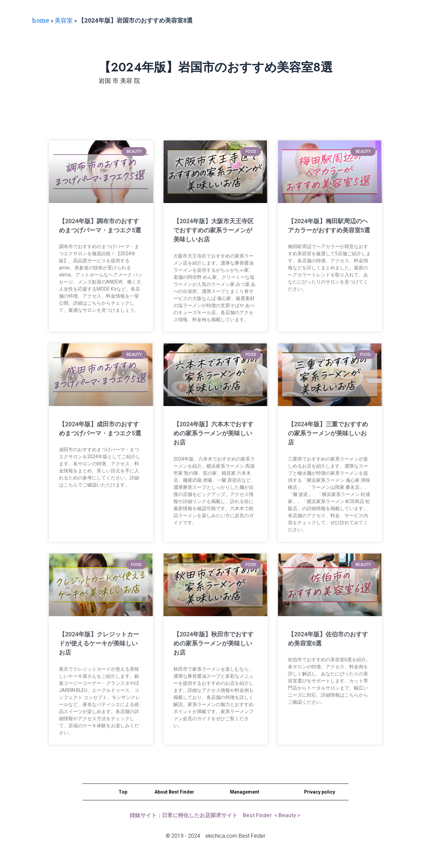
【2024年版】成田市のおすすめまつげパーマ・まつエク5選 (99, 433)
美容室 (64, 20)
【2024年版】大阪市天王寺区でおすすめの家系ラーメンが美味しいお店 (213, 230)
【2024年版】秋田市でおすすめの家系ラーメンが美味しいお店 (214, 643)
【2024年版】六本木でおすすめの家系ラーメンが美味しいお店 (214, 433)
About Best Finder (174, 792)
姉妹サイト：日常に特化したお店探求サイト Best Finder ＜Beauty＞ (215, 815)
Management (245, 792)
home (41, 20)
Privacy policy (320, 792)
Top (123, 792)
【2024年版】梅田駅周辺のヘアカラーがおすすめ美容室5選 (328, 230)
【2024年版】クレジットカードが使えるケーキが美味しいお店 (100, 643)
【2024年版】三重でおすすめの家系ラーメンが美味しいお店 (328, 433)
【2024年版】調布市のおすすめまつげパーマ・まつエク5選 (99, 230)
